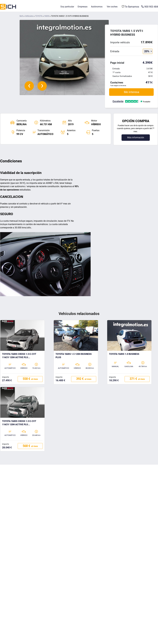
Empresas (83, 7)
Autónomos (97, 7)
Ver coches (112, 7)
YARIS (47, 16)
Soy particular (67, 7)
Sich (21, 16)
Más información (136, 138)
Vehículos (29, 16)
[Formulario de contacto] (131, 7)
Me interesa (131, 92)
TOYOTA (39, 16)
